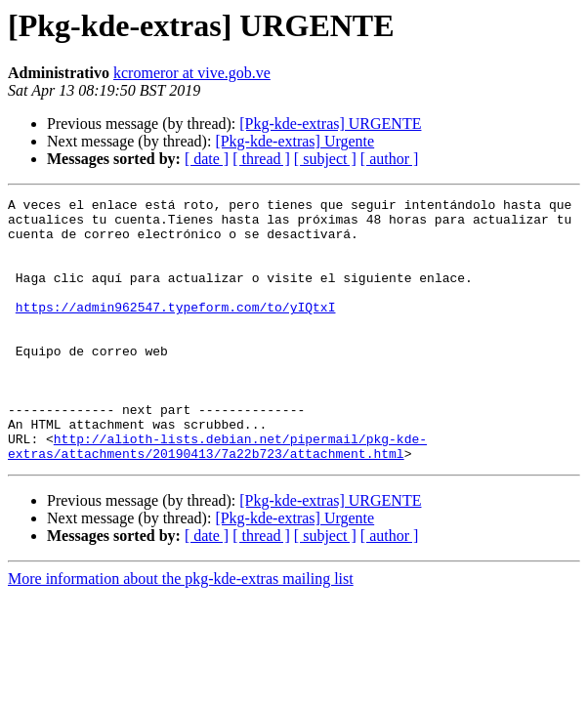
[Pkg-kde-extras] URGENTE (330, 124)
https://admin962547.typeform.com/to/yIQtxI (176, 330)
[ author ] (390, 159)
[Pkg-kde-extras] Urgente (294, 141)
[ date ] (207, 159)
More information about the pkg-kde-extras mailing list (181, 631)
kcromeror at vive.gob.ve (192, 73)
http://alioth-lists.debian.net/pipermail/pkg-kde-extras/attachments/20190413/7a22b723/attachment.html (217, 497)
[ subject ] (325, 159)
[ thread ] (261, 159)
